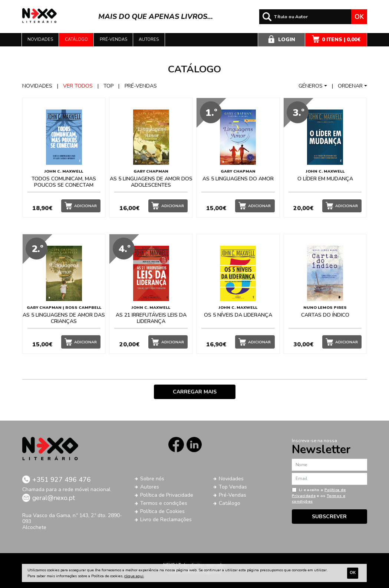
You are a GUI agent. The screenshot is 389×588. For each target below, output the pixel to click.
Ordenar (350, 86)
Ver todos (78, 86)
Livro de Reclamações (166, 520)
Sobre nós (152, 479)
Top (108, 86)
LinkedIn (194, 445)
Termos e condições (164, 503)
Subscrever (329, 517)
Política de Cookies (162, 511)
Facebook (176, 445)
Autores (149, 39)
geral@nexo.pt (54, 498)
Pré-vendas (113, 39)
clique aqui (134, 576)
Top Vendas (233, 487)
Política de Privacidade (167, 495)
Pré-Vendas (233, 495)
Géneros (311, 86)
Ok (359, 17)
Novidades (40, 39)
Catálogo (76, 39)
